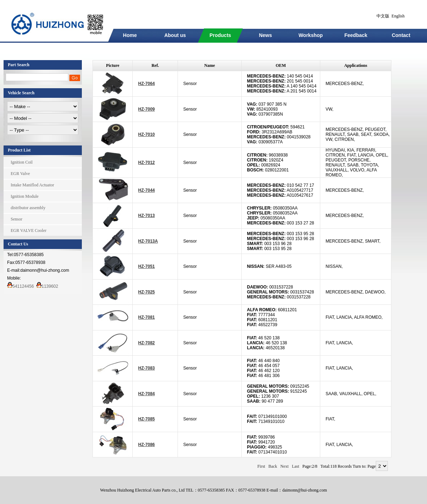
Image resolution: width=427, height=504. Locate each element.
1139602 (47, 286)
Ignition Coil (22, 162)
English (398, 16)
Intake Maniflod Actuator (32, 185)
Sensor (17, 219)
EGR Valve (20, 174)
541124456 (20, 286)
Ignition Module (25, 196)
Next (284, 466)
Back (273, 466)
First (261, 466)
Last (296, 466)
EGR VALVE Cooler (28, 230)
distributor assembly (28, 208)
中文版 (383, 16)
